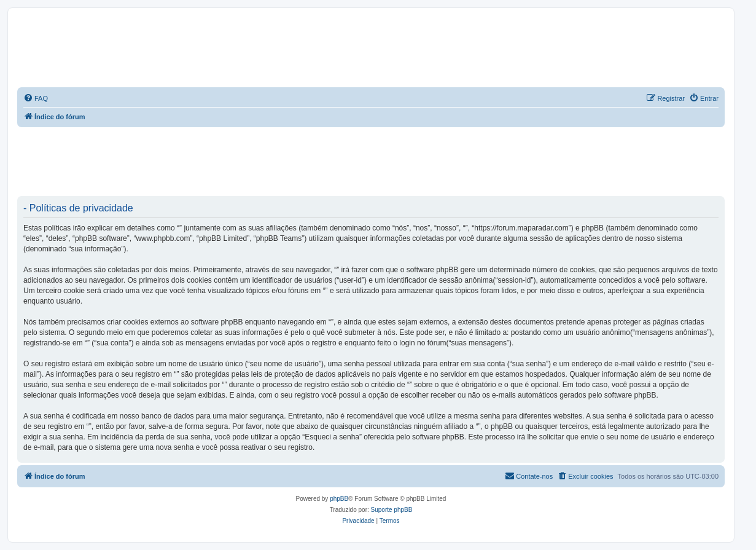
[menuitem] (36, 98)
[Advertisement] (241, 161)
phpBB (339, 499)
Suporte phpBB (392, 510)
